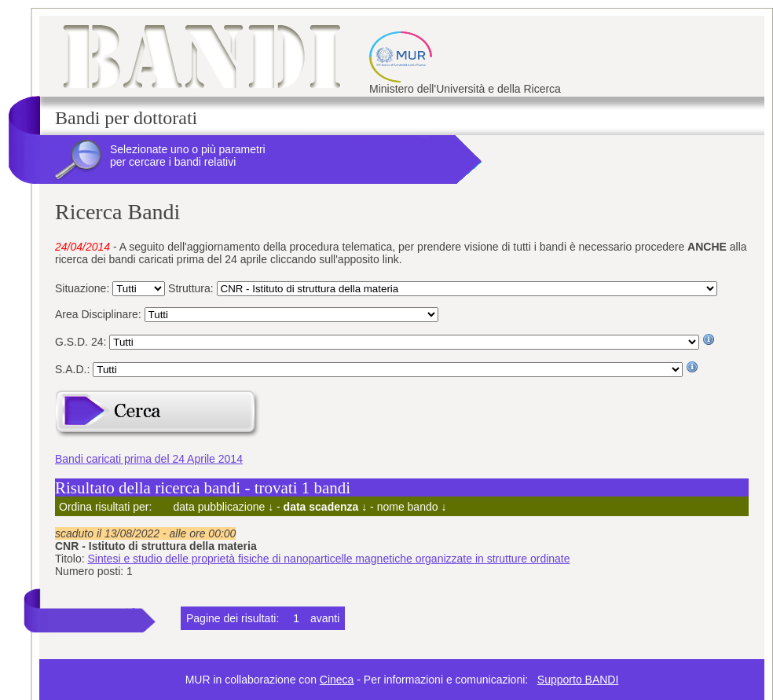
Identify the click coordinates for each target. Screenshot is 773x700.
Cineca (337, 680)
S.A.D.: (74, 369)
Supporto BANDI (578, 680)
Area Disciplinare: (100, 314)
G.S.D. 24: (82, 342)
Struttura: (192, 288)
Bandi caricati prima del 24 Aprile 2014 (149, 459)
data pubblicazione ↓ (224, 507)
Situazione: (84, 288)
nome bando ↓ (412, 507)
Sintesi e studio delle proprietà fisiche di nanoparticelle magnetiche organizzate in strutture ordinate (329, 559)
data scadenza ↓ (326, 507)
